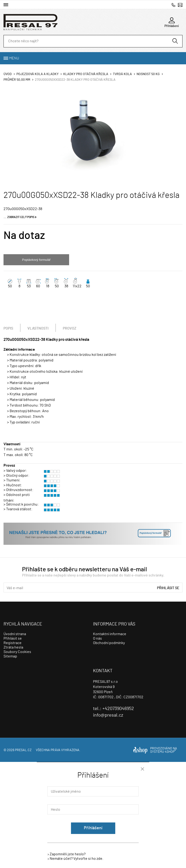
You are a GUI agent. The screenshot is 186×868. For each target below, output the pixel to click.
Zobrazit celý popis (21, 217)
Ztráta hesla (13, 647)
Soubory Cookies (17, 652)
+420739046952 (173, 5)
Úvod (8, 74)
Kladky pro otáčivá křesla (86, 74)
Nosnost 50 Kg (148, 74)
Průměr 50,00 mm (17, 80)
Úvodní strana (15, 634)
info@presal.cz (180, 5)
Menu (14, 58)
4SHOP (170, 752)
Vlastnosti (38, 328)
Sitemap (10, 656)
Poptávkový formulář (36, 260)
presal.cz (23, 750)
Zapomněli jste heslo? (68, 854)
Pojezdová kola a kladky (37, 74)
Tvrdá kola (122, 74)
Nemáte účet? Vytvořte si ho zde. (76, 859)
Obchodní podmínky (109, 643)
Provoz (70, 328)
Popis (8, 328)
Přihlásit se (168, 588)
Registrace (13, 643)
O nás (97, 638)
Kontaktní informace (110, 634)
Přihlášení (93, 828)
